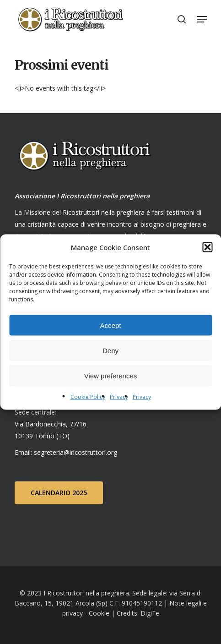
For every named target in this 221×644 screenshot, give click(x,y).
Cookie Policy (88, 397)
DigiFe (149, 613)
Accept (111, 325)
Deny (110, 350)
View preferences (111, 375)
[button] (207, 247)
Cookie (99, 613)
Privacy (119, 397)
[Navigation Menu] (202, 19)
